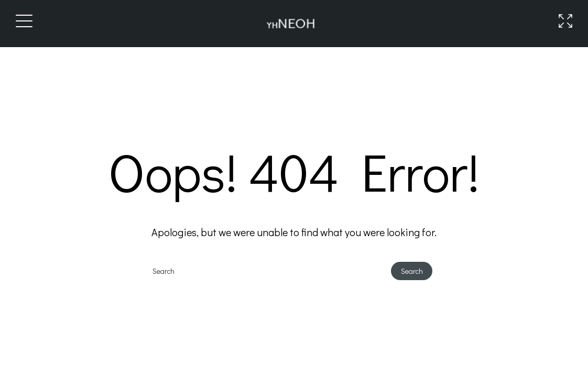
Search (412, 271)
